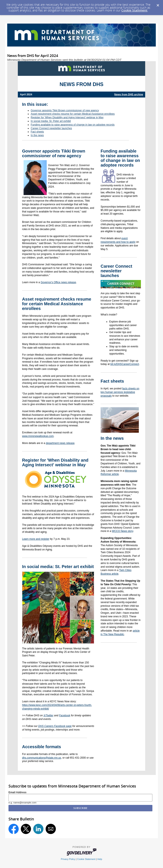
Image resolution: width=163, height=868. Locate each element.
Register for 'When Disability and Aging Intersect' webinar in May (67, 117)
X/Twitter (48, 715)
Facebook (65, 715)
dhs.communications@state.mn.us (42, 758)
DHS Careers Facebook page (55, 726)
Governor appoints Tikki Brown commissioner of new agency (65, 110)
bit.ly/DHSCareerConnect (125, 364)
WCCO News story (122, 531)
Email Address (18, 792)
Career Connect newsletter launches (51, 128)
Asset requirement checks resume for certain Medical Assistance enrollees (73, 114)
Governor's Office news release (58, 282)
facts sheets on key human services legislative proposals (120, 392)
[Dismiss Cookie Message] (158, 4)
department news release (60, 443)
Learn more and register (36, 539)
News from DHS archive (129, 95)
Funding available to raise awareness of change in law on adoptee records (73, 125)
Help (100, 859)
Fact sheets (37, 132)
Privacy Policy (68, 859)
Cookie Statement (134, 10)
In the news (37, 135)
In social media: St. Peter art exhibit (51, 121)
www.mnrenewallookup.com (38, 436)
